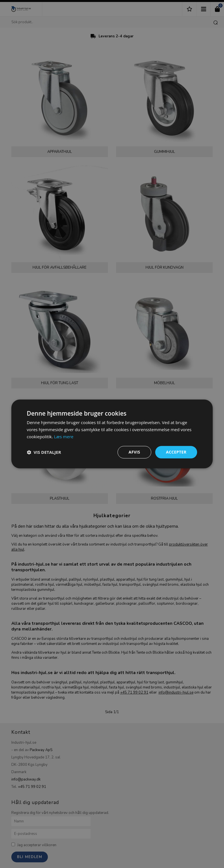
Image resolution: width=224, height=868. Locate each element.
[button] (44, 452)
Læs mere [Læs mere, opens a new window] (64, 437)
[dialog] (112, 434)
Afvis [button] (134, 452)
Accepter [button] (176, 452)
